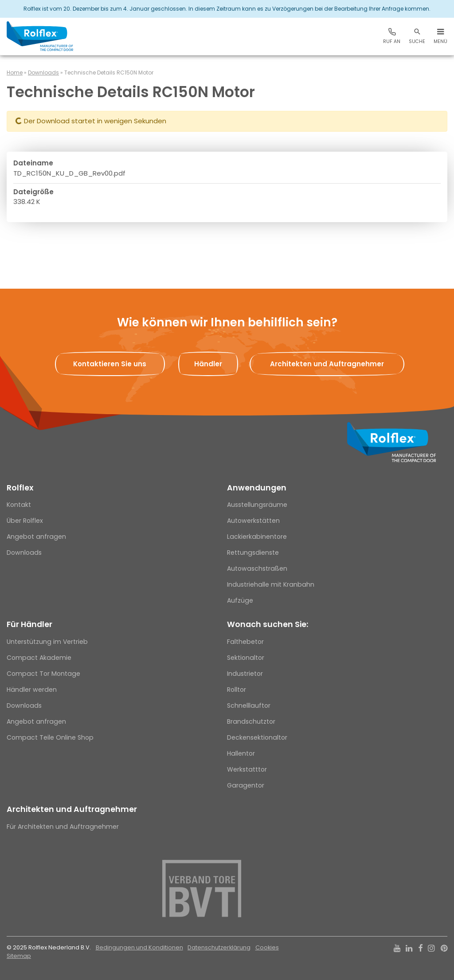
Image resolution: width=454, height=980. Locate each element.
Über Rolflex (25, 521)
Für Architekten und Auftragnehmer (63, 827)
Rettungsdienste (253, 553)
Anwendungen (257, 488)
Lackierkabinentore (257, 537)
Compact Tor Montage (43, 674)
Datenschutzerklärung (219, 947)
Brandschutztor (251, 721)
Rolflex (20, 488)
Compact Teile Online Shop (50, 737)
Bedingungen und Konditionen (139, 947)
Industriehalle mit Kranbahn (271, 584)
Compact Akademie (39, 658)
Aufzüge (240, 600)
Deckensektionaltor (257, 737)
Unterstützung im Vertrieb (47, 642)
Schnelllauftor (249, 706)
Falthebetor (245, 642)
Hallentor (241, 753)
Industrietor (245, 674)
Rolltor (237, 690)
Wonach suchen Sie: (268, 624)
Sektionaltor (246, 658)
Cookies (267, 947)
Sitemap (19, 956)
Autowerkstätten (253, 521)
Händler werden (32, 690)
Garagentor (246, 785)
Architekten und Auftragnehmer (72, 809)
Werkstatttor (247, 769)
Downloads (43, 73)
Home (15, 73)
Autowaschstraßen (257, 568)
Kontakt (19, 505)
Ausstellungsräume (257, 505)
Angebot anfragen (36, 537)
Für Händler (29, 624)
